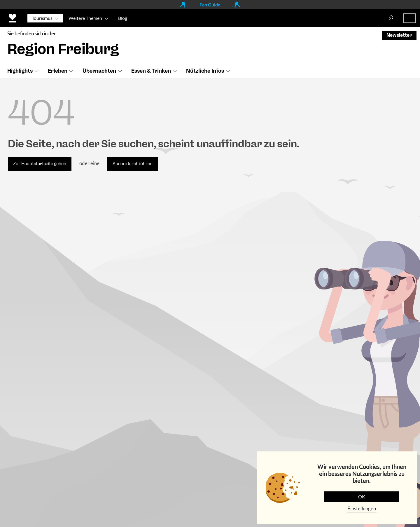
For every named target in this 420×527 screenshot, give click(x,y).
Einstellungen (362, 508)
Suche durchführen (133, 164)
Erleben (58, 71)
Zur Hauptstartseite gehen (40, 164)
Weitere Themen (85, 18)
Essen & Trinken (151, 71)
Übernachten (99, 71)
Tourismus (42, 18)
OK (362, 497)
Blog (123, 18)
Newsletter (399, 35)
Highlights (20, 71)
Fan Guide (210, 5)
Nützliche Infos (205, 71)
